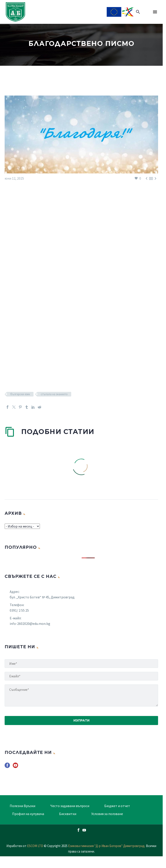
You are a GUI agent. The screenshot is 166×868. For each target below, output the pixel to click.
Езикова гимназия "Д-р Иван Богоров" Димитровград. (107, 846)
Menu (155, 12)
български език (20, 394)
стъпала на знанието (54, 394)
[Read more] (147, 12)
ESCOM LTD (35, 846)
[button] (138, 12)
